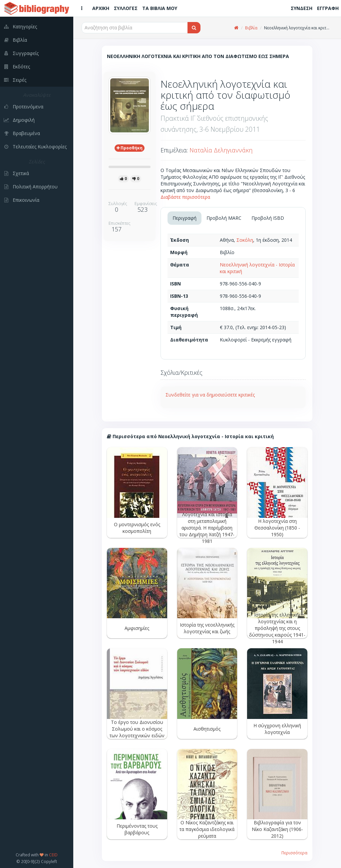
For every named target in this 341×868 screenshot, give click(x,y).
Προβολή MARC (224, 218)
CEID (53, 855)
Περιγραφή (184, 218)
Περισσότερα (294, 853)
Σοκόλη (245, 240)
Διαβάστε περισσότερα (185, 197)
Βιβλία (251, 28)
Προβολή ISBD (268, 218)
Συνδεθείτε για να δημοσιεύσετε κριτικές (210, 395)
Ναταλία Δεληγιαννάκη (221, 150)
